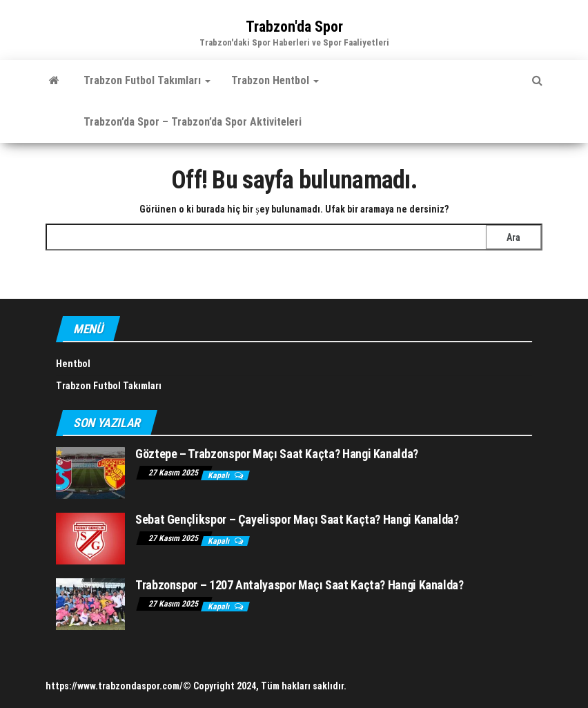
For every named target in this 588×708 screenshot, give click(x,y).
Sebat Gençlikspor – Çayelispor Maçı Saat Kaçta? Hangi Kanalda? (297, 519)
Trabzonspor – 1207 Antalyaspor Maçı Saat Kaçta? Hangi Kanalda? (300, 585)
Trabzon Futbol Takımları (147, 80)
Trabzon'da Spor (294, 27)
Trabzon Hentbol (275, 80)
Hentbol (73, 364)
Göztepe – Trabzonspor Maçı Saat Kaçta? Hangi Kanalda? (277, 454)
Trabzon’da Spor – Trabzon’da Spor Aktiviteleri (193, 122)
